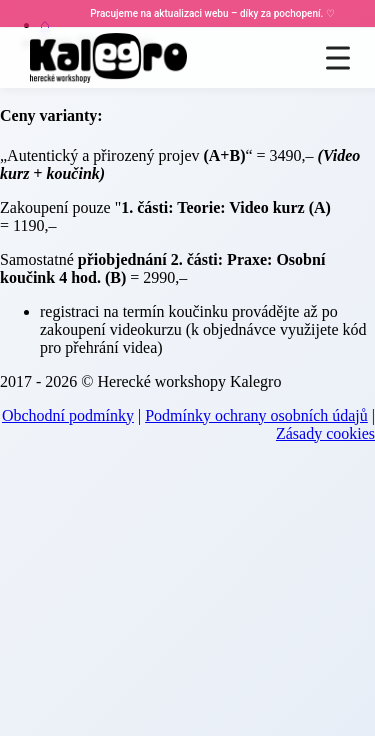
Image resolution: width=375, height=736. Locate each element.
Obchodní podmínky (68, 415)
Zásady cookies (325, 433)
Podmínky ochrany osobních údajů (256, 415)
